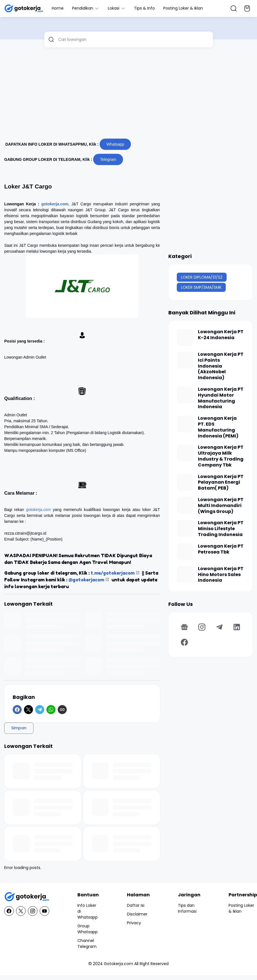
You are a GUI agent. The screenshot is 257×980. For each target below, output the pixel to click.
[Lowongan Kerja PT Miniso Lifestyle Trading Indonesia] (185, 528)
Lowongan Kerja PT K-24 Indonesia (221, 335)
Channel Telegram (87, 944)
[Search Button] (234, 8)
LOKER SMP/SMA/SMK (201, 287)
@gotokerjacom (86, 580)
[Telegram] (40, 710)
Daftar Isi (136, 905)
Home (58, 8)
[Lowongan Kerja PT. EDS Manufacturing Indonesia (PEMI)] (185, 424)
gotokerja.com (55, 204)
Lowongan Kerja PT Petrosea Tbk (221, 549)
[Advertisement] (120, 95)
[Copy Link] (62, 710)
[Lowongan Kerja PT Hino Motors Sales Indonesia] (185, 574)
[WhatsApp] (51, 710)
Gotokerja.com (119, 964)
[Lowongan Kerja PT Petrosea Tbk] (185, 552)
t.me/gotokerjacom (113, 573)
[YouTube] (44, 911)
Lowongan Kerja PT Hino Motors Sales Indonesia (221, 575)
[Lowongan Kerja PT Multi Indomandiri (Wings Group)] (185, 505)
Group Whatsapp (88, 929)
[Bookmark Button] (247, 8)
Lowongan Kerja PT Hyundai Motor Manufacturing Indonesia (221, 398)
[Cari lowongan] (134, 39)
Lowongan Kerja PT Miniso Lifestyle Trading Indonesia (221, 529)
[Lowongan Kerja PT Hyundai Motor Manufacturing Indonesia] (185, 395)
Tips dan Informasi (187, 908)
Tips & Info (144, 8)
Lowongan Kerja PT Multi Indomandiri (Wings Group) (221, 506)
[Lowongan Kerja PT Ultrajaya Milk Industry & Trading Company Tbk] (185, 453)
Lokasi (117, 8)
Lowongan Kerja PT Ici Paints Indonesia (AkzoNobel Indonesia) (221, 366)
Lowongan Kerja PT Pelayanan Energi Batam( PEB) (221, 483)
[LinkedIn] (237, 627)
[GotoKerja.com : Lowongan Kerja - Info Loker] (27, 897)
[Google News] (184, 627)
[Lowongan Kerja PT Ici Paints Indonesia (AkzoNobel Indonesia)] (185, 360)
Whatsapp (115, 144)
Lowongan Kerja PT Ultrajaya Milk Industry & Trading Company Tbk (221, 456)
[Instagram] (202, 627)
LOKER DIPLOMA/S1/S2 (202, 277)
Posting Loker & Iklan (183, 8)
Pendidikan (86, 8)
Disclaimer (137, 914)
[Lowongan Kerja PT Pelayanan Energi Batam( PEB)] (185, 482)
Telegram (108, 159)
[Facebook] (17, 710)
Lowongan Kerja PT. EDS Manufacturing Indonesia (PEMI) (218, 427)
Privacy (134, 923)
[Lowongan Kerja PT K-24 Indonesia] (185, 337)
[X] (28, 710)
